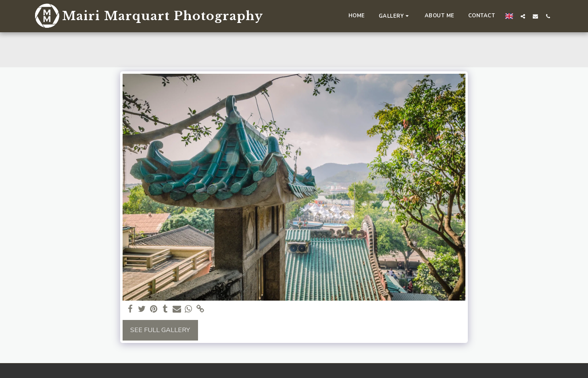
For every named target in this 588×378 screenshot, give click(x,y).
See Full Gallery (160, 330)
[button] (395, 16)
